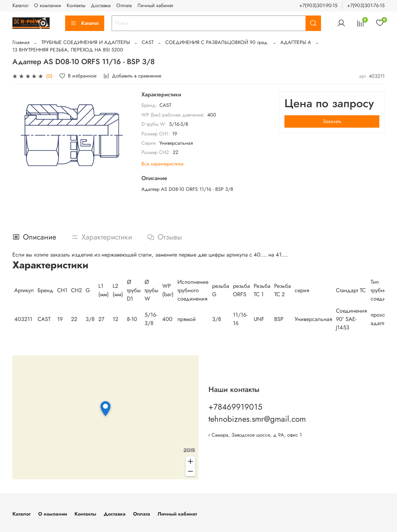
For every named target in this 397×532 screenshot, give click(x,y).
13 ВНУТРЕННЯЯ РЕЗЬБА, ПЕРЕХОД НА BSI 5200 (68, 50)
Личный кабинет (155, 5)
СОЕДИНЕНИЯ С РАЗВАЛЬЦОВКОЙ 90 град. (217, 42)
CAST (148, 42)
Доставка (101, 5)
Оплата (124, 5)
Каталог (20, 5)
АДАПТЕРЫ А (296, 42)
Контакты (76, 5)
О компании (48, 5)
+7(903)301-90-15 (318, 5)
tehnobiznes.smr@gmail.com (257, 419)
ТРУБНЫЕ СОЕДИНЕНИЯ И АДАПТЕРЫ (86, 42)
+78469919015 (235, 407)
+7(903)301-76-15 (366, 5)
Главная (21, 42)
